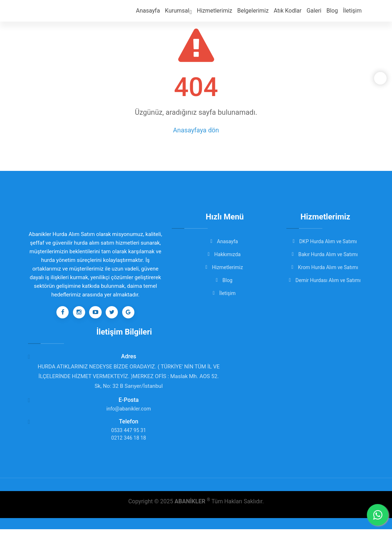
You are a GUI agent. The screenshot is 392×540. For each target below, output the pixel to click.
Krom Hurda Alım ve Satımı (325, 267)
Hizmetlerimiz (221, 15)
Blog (333, 15)
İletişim (353, 15)
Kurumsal (186, 15)
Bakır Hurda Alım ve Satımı (325, 254)
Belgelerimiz (257, 15)
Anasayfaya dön (196, 130)
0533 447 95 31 (129, 441)
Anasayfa (157, 15)
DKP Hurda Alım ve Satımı (326, 241)
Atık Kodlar (291, 15)
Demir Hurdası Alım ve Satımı (325, 280)
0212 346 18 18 (129, 449)
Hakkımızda (225, 254)
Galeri (316, 15)
